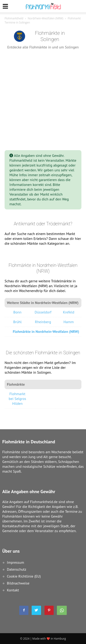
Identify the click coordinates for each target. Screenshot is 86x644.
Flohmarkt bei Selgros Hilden (17, 399)
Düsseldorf (43, 312)
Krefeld (69, 312)
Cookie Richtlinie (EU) (24, 576)
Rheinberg (43, 322)
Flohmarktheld (14, 18)
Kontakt (13, 590)
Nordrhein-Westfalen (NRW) (46, 18)
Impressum (15, 562)
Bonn (17, 312)
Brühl (17, 322)
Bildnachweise (18, 583)
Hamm (69, 322)
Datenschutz (17, 569)
